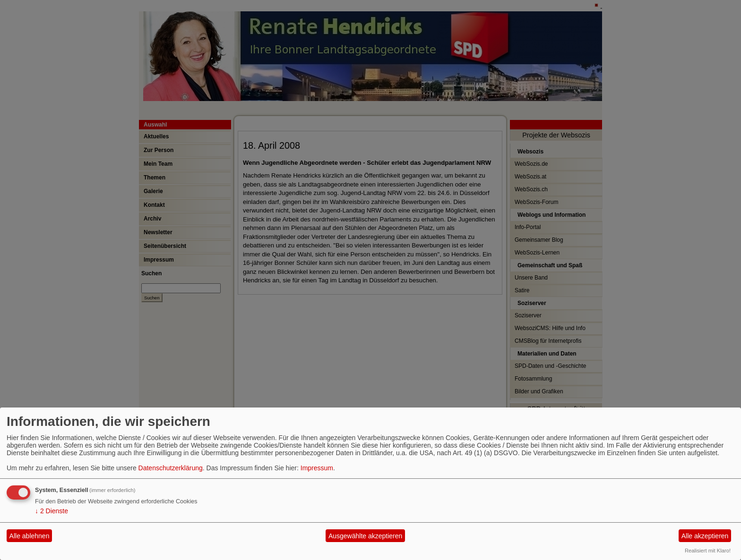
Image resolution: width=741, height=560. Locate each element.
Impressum (317, 468)
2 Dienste (52, 511)
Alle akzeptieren (705, 536)
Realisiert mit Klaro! (708, 551)
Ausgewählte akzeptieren (365, 536)
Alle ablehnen (30, 536)
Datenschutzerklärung (171, 468)
